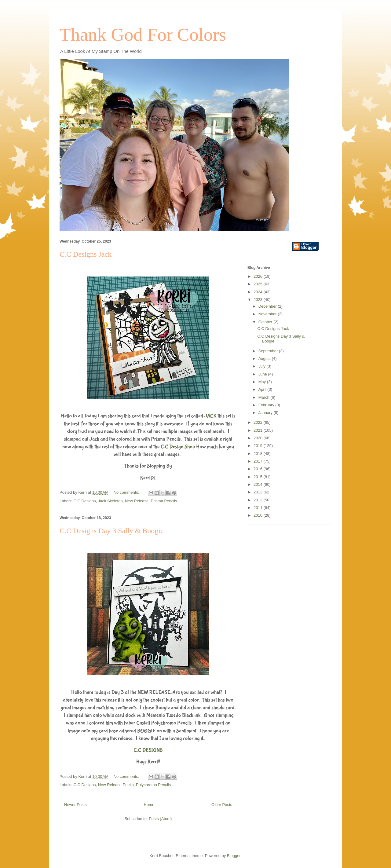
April (263, 389)
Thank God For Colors (143, 35)
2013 (259, 492)
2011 (259, 508)
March (265, 397)
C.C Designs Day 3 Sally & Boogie (112, 531)
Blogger (234, 856)
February (267, 405)
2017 (259, 461)
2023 (259, 300)
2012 (259, 500)
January (266, 413)
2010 (259, 515)
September (269, 351)
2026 (259, 276)
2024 (259, 292)
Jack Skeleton (110, 501)
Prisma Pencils (164, 501)
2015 (259, 477)
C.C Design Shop (178, 447)
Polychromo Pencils (153, 785)
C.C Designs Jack (86, 254)
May (263, 382)
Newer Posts (75, 805)
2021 (259, 430)
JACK (210, 416)
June (263, 374)
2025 (259, 284)
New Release (137, 501)
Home (149, 805)
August (265, 359)
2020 (259, 438)
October (266, 322)
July (263, 366)
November (268, 314)
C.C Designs (85, 501)
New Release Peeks (116, 785)
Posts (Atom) (160, 819)
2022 (259, 422)
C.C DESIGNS (148, 750)
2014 (259, 484)
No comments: (127, 492)
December (268, 306)
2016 (259, 469)
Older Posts (222, 805)
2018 (259, 454)
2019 (259, 446)
